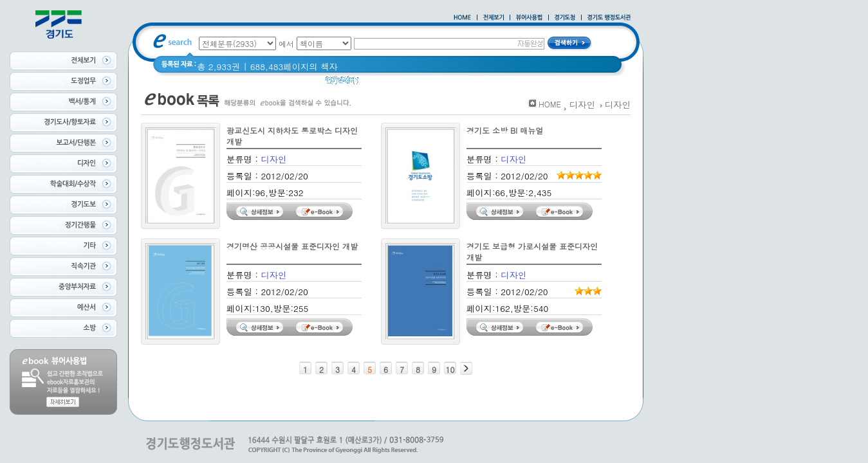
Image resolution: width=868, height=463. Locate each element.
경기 (481, 83)
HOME (550, 104)
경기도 (380, 83)
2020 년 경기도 (433, 83)
